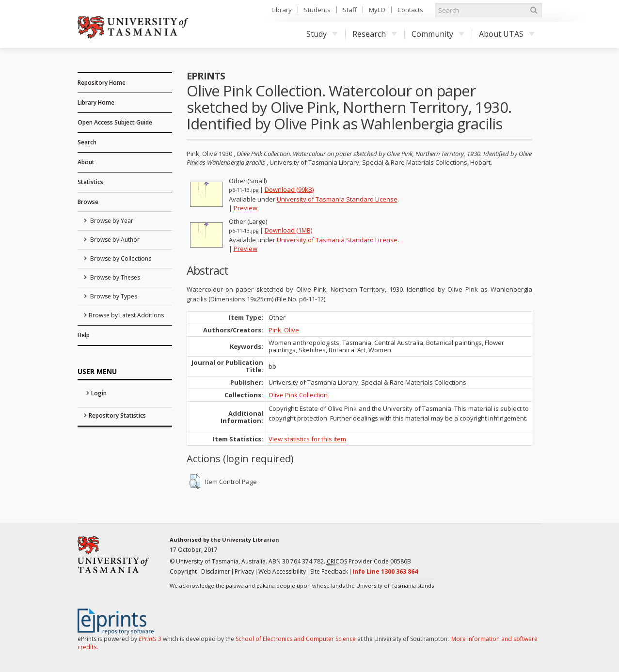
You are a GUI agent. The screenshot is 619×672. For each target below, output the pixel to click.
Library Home (96, 102)
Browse (88, 202)
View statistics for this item (307, 439)
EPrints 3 (150, 639)
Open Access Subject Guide (115, 122)
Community (438, 34)
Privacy (244, 571)
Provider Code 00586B (369, 562)
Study (322, 34)
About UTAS (507, 34)
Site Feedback (329, 571)
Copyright (183, 571)
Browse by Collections (120, 258)
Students (317, 10)
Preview (246, 208)
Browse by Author (114, 240)
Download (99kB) (289, 189)
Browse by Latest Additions (126, 315)
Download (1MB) (288, 230)
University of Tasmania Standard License (337, 199)
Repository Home (102, 83)
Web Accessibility (282, 571)
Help (84, 335)
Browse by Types (113, 296)
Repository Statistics (117, 415)
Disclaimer (216, 571)
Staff (350, 10)
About (86, 162)
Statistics (90, 182)
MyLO (377, 10)
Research (375, 34)
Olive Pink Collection (298, 395)
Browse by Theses (114, 277)
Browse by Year (111, 221)
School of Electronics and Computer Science (296, 639)
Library (282, 10)
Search (87, 142)
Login (99, 393)
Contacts (410, 10)
